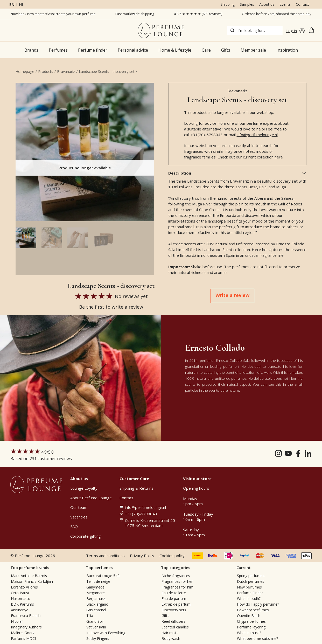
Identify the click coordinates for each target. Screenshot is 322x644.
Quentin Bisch (249, 616)
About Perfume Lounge (91, 498)
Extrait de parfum (176, 604)
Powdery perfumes (253, 610)
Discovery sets (174, 610)
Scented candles (175, 627)
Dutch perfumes (251, 581)
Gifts (165, 616)
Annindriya (20, 610)
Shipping (228, 4)
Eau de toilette (174, 593)
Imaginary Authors (26, 627)
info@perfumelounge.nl (257, 135)
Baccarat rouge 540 (103, 576)
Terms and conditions (105, 556)
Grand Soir (95, 621)
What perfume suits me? (257, 638)
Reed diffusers (173, 621)
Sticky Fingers (98, 638)
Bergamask (96, 598)
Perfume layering (251, 627)
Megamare (96, 593)
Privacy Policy (142, 556)
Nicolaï (17, 621)
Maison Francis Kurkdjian (32, 581)
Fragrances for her (177, 581)
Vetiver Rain (96, 627)
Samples (247, 4)
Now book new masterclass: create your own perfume (53, 14)
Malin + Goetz (23, 633)
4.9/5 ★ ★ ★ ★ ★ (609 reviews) (198, 14)
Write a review (232, 295)
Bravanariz (66, 71)
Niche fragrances (176, 576)
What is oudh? (249, 598)
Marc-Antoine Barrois (29, 576)
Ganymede (95, 587)
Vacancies (79, 517)
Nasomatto (21, 598)
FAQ (74, 527)
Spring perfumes (251, 576)
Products (46, 71)
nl (21, 4)
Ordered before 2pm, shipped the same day (277, 14)
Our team (79, 507)
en (12, 4)
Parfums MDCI (23, 638)
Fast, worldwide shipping (135, 14)
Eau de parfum (174, 598)
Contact (302, 4)
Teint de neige (98, 581)
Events (285, 4)
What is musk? (249, 633)
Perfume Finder (250, 593)
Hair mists (170, 633)
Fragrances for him (177, 587)
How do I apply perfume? (258, 604)
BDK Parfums (22, 604)
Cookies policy (172, 556)
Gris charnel (96, 610)
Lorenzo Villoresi (25, 587)
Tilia (90, 616)
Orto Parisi (20, 593)
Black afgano (97, 604)
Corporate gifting (86, 536)
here (279, 157)
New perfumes (249, 587)
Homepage (25, 71)
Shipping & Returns (136, 488)
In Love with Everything (106, 633)
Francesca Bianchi (26, 616)
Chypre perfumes (251, 621)
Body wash (171, 638)
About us (267, 4)
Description (237, 173)
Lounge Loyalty (84, 488)
